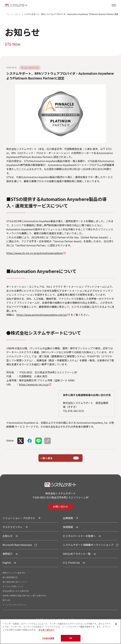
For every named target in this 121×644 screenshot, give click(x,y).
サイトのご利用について (13, 586)
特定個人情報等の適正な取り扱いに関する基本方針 (24, 595)
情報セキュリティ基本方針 (14, 573)
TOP (8, 14)
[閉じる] (116, 625)
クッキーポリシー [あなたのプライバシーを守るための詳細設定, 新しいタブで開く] (47, 631)
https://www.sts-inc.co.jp (34, 384)
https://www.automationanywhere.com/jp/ (42, 315)
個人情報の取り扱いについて (15, 582)
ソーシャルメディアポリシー (15, 605)
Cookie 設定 (48, 640)
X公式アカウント (44, 619)
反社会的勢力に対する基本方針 (16, 591)
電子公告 (6, 600)
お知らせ (17, 14)
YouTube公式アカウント (71, 619)
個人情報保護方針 (10, 577)
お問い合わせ (60, 506)
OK (71, 640)
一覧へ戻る (46, 458)
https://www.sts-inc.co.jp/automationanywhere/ (35, 253)
